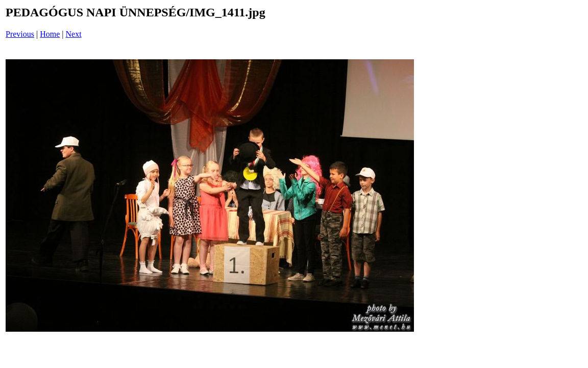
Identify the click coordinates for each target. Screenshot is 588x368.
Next (74, 34)
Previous (20, 34)
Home (50, 34)
